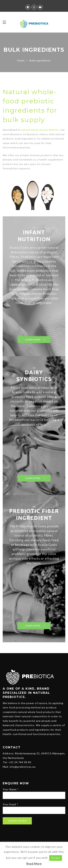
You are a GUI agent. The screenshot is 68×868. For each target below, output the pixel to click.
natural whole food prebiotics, (41, 130)
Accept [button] (56, 858)
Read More (34, 863)
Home (21, 60)
